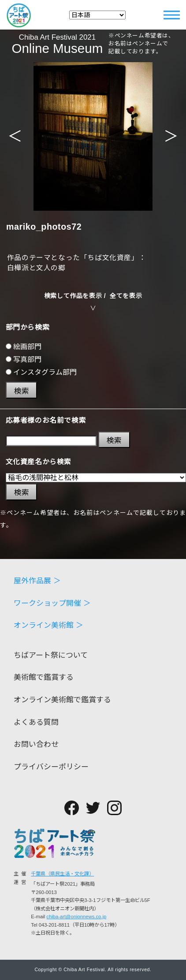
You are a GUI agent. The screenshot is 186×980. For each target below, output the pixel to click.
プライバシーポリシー (51, 767)
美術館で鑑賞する (44, 678)
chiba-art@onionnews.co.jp (76, 917)
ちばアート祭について (51, 656)
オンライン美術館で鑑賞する (62, 700)
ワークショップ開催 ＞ (52, 604)
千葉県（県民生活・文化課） (62, 874)
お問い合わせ (36, 745)
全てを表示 (126, 296)
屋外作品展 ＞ (37, 581)
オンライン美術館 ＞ (48, 626)
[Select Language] (97, 15)
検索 (22, 391)
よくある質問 (36, 723)
